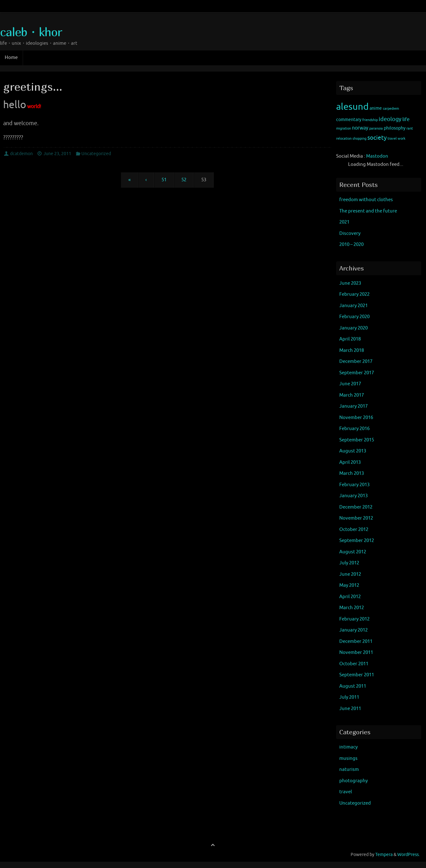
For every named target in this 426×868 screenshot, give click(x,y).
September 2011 (357, 675)
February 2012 (354, 619)
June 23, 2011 (57, 154)
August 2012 (353, 552)
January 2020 (353, 328)
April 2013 (350, 462)
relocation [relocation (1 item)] (344, 139)
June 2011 (350, 709)
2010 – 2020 (351, 245)
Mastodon (377, 156)
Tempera (384, 855)
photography (353, 781)
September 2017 (357, 373)
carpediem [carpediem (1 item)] (391, 109)
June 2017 (350, 384)
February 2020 (354, 317)
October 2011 (354, 664)
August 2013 (353, 451)
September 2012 (357, 541)
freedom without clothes (366, 200)
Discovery (350, 233)
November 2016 (356, 418)
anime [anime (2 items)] (376, 108)
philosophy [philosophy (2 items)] (395, 128)
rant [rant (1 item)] (410, 128)
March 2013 (352, 473)
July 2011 (349, 697)
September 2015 (357, 440)
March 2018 (352, 350)
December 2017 (356, 361)
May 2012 (349, 585)
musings (348, 758)
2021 (344, 222)
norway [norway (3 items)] (360, 128)
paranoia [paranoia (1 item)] (376, 128)
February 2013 (354, 485)
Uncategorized (96, 154)
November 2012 (356, 518)
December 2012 (356, 507)
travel (346, 792)
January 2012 (353, 630)
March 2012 (352, 608)
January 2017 (353, 406)
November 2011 (356, 652)
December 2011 (356, 641)
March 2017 (352, 395)
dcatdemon (21, 154)
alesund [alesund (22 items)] (352, 107)
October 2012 (354, 530)
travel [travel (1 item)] (392, 139)
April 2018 (350, 339)
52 (184, 180)
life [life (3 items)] (406, 119)
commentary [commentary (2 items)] (349, 120)
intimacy (348, 747)
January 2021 (353, 306)
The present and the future (368, 211)
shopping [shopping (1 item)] (359, 139)
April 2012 (350, 597)
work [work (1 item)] (402, 139)
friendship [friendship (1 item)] (370, 120)
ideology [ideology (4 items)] (390, 119)
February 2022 (354, 294)
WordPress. (408, 855)
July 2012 (349, 563)
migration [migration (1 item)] (344, 128)
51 (164, 180)
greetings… (33, 87)
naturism (349, 769)
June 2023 (350, 283)
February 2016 (354, 429)
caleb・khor (31, 32)
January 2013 (353, 496)
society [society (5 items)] (377, 138)
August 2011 (353, 686)
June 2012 (350, 574)
